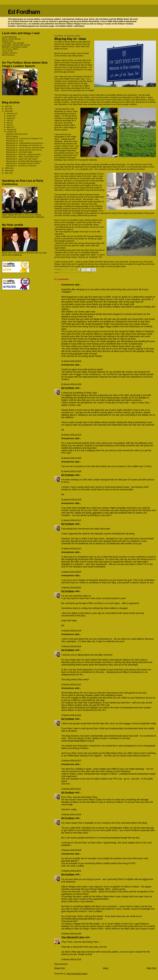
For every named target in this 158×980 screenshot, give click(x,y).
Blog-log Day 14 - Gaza (15, 141)
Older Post (151, 968)
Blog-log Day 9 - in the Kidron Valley (19, 152)
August (10, 118)
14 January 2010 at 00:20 (71, 361)
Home (106, 968)
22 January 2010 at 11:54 (71, 435)
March (9, 127)
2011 (7, 109)
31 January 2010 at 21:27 (71, 520)
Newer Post (59, 968)
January (10, 132)
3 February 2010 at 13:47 (71, 684)
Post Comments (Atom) (77, 974)
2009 (7, 168)
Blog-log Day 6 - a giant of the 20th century (22, 159)
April (9, 125)
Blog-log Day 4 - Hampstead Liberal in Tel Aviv (23, 163)
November (11, 113)
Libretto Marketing (9, 37)
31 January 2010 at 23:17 (71, 548)
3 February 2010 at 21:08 (71, 850)
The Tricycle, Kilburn (10, 49)
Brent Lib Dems (8, 55)
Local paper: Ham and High (13, 43)
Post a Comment (61, 964)
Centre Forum (8, 51)
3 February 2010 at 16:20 (71, 814)
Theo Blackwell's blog (73, 937)
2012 (7, 106)
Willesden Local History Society (15, 47)
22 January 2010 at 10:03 (71, 384)
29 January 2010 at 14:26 (71, 499)
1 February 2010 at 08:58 (71, 572)
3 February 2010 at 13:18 (71, 630)
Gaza (72, 273)
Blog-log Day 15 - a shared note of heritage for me (24, 138)
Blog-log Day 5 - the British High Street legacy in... (24, 161)
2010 (7, 111)
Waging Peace (8, 41)
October (10, 116)
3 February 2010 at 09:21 (71, 587)
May (9, 123)
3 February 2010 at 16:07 (71, 789)
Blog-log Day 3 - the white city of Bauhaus (21, 166)
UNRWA (89, 273)
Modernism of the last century (17, 134)
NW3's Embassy (12, 136)
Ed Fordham (24, 12)
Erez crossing (65, 273)
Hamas (78, 273)
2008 (7, 170)
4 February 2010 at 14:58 (71, 933)
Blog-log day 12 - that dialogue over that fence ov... (25, 145)
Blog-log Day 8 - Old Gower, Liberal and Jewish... (24, 154)
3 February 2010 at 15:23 (71, 715)
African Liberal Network (11, 39)
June (9, 120)
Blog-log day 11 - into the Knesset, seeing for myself (25, 148)
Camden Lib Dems (9, 53)
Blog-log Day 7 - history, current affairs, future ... (23, 157)
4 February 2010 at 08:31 (71, 871)
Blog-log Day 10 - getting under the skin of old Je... (25, 150)
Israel (83, 273)
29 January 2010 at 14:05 (71, 471)
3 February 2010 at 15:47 (71, 760)
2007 (7, 173)
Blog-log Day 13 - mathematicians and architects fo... (25, 143)
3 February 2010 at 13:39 (71, 646)
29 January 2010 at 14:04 (71, 458)
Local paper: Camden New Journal (16, 45)
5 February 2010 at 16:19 (71, 959)
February (10, 130)
